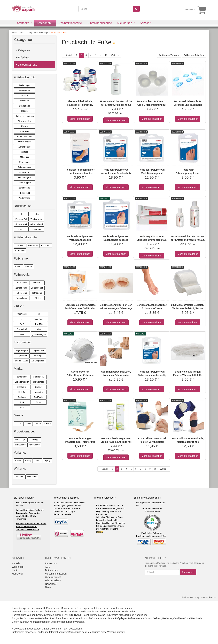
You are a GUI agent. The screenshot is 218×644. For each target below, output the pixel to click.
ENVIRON (67, 615)
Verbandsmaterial (24, 137)
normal (29, 267)
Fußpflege (23, 58)
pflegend (20, 477)
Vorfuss (24, 152)
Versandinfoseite (116, 632)
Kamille (20, 246)
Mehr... (99, 532)
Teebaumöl (20, 251)
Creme (18, 461)
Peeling (34, 440)
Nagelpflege (21, 298)
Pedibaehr (197, 618)
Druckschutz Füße (27, 65)
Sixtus (39, 402)
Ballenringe (24, 85)
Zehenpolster (24, 147)
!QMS (58, 615)
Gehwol (39, 387)
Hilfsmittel (24, 131)
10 (106, 55)
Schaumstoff (21, 224)
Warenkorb (18, 567)
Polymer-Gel (21, 219)
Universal (24, 101)
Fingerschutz (24, 193)
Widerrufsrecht (53, 577)
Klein (39, 329)
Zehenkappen (24, 183)
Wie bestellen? (53, 580)
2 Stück (38, 424)
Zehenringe (24, 162)
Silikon (21, 229)
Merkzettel (17, 574)
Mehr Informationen (80, 119)
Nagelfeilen (22, 356)
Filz (21, 214)
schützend (32, 477)
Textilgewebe (36, 219)
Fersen (24, 126)
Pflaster (24, 96)
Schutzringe (24, 106)
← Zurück (68, 55)
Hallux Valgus (24, 142)
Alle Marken (126, 23)
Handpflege (20, 445)
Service (146, 23)
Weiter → (115, 55)
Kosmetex (38, 392)
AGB (48, 567)
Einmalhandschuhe (100, 23)
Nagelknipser (38, 351)
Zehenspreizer (24, 167)
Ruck (22, 402)
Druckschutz (21, 283)
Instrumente (37, 293)
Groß (22, 324)
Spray (47, 461)
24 (194, 55)
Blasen (24, 111)
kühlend (18, 267)
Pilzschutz (46, 246)
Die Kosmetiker (22, 382)
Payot (86, 615)
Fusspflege (20, 440)
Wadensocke (24, 198)
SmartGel (37, 229)
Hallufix (22, 392)
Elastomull (22, 387)
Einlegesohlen (24, 121)
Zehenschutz (24, 188)
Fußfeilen (37, 298)
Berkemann (22, 377)
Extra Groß (22, 329)
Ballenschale (24, 90)
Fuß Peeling (21, 293)
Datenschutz (155, 512)
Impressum (51, 563)
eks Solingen (39, 382)
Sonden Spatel (22, 361)
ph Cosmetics (95, 618)
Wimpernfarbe (98, 615)
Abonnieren (188, 572)
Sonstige (38, 356)
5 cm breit (39, 319)
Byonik (78, 615)
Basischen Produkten (50, 618)
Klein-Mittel (39, 324)
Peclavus (22, 397)
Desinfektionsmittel (70, 23)
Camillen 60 (38, 377)
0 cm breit (22, 314)
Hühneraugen (24, 178)
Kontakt (16, 563)
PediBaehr (38, 397)
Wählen (169, 55)
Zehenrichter (21, 288)
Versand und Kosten (56, 574)
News (48, 587)
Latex (36, 214)
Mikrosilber (33, 246)
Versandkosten (208, 598)
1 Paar (18, 424)
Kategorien (45, 23)
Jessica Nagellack (120, 615)
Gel (38, 461)
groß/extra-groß (39, 334)
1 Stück (28, 424)
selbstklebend (36, 224)
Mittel (22, 334)
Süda (22, 408)
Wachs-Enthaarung (34, 612)
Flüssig (28, 461)
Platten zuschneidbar (24, 116)
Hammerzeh (24, 172)
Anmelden (190, 10)
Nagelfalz (37, 283)
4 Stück (47, 424)
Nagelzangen (22, 351)
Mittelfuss (24, 157)
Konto (15, 570)
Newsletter (51, 584)
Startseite (24, 23)
